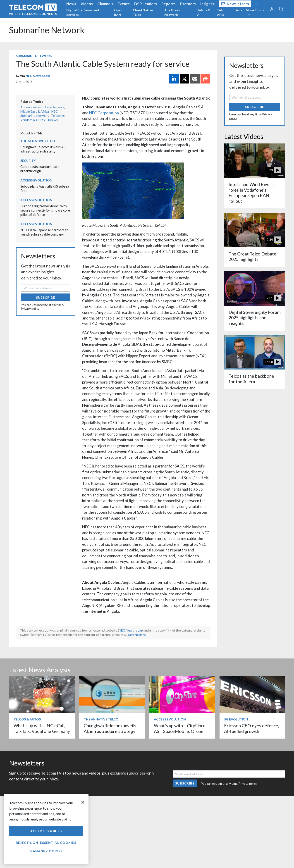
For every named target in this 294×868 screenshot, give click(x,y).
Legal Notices (136, 635)
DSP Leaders (146, 4)
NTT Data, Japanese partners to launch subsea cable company (44, 232)
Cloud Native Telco (143, 12)
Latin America (55, 107)
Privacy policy (30, 309)
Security (28, 161)
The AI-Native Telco (38, 141)
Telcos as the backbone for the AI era (251, 379)
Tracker (53, 120)
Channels (105, 4)
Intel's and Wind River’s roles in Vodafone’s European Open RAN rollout (252, 193)
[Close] (83, 802)
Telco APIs (221, 12)
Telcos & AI (204, 12)
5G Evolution (236, 719)
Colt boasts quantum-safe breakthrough (40, 169)
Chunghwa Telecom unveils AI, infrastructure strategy (43, 149)
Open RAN (118, 12)
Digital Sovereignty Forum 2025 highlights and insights (255, 318)
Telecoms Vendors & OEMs (43, 118)
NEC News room (38, 76)
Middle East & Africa (35, 111)
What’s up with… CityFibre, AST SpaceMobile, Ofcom (180, 728)
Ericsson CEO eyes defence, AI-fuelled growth (252, 728)
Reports (169, 4)
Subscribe (46, 297)
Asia (239, 10)
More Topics (255, 12)
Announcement (31, 107)
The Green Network (172, 12)
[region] (46, 829)
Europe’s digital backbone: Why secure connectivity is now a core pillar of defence (45, 210)
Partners (188, 4)
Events (124, 4)
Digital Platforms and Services (83, 12)
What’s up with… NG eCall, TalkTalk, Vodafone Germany (42, 728)
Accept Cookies (46, 831)
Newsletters (235, 4)
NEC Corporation (104, 113)
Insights (207, 4)
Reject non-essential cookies (46, 843)
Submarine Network (47, 30)
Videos (87, 4)
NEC (55, 111)
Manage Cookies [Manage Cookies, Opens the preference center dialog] (46, 851)
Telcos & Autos (27, 719)
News (71, 4)
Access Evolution (36, 180)
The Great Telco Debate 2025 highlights (252, 256)
